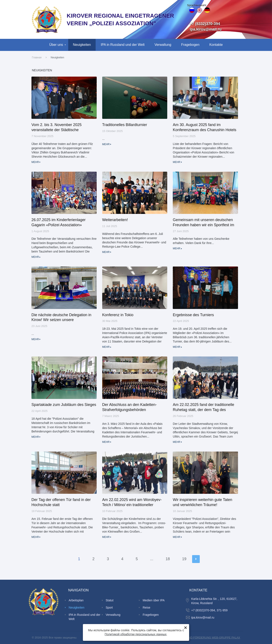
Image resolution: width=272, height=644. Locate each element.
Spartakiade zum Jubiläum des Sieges (64, 405)
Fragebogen (190, 45)
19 (184, 559)
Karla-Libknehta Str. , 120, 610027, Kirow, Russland (214, 601)
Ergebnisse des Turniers (193, 315)
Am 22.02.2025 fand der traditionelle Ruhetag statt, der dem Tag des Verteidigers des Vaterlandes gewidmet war (203, 408)
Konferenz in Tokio (118, 315)
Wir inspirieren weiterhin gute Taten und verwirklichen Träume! (202, 502)
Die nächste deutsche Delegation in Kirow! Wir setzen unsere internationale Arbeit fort (61, 318)
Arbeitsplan (76, 600)
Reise (146, 608)
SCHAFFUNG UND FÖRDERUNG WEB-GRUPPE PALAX (204, 638)
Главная (37, 58)
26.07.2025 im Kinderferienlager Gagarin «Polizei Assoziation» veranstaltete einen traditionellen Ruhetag (59, 223)
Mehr (35, 162)
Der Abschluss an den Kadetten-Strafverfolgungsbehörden (130, 407)
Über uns (56, 45)
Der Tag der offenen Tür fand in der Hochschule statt (61, 502)
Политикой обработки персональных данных (136, 634)
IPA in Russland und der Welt (123, 45)
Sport (109, 608)
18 (168, 559)
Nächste (196, 559)
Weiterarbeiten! (115, 220)
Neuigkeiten (82, 45)
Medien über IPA (154, 600)
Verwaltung (163, 45)
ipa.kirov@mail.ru (206, 29)
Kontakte (216, 45)
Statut (110, 600)
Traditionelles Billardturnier (125, 125)
